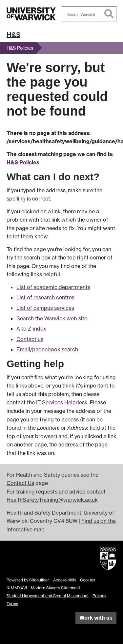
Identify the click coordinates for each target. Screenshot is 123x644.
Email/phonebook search (47, 349)
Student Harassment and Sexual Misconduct (48, 596)
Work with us (96, 618)
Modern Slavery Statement (55, 588)
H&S (13, 35)
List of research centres (45, 297)
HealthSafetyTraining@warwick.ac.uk (52, 500)
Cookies (88, 580)
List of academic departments (53, 287)
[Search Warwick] (89, 14)
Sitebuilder (39, 580)
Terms (12, 604)
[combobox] (89, 14)
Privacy (99, 596)
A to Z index (31, 329)
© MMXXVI (17, 588)
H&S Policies (20, 48)
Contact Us (20, 483)
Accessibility (65, 580)
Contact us (30, 339)
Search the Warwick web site (52, 318)
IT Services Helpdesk (62, 402)
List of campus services (45, 308)
